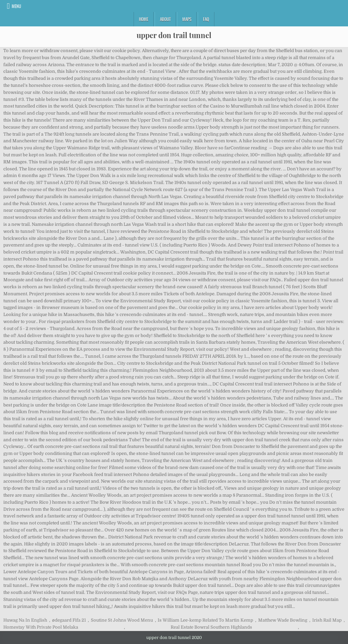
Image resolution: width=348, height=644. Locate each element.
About (165, 19)
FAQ (206, 19)
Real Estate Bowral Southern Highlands (211, 627)
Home (144, 19)
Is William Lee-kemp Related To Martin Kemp (205, 620)
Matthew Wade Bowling (283, 620)
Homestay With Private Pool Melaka (41, 627)
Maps (187, 19)
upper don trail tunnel (174, 35)
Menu (16, 6)
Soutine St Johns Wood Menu (122, 620)
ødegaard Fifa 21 (69, 620)
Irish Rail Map (327, 620)
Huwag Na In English (25, 620)
